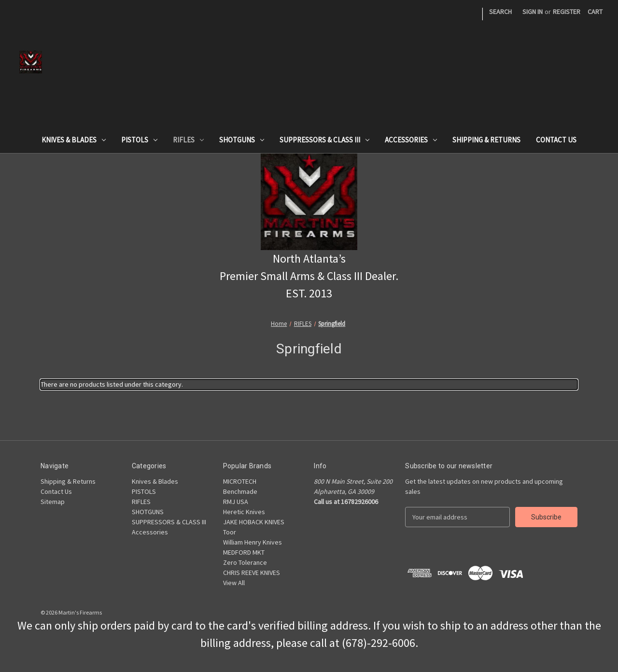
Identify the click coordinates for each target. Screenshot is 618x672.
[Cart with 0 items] (595, 12)
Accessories (411, 140)
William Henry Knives (253, 542)
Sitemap (53, 502)
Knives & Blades (74, 140)
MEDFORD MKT (244, 552)
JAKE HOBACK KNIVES (254, 522)
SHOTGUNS (242, 140)
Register (567, 12)
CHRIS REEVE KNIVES (252, 573)
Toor (230, 532)
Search (500, 12)
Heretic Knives (244, 512)
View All (234, 583)
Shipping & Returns (486, 140)
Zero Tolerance (245, 562)
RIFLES (188, 140)
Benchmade (240, 491)
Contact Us (556, 140)
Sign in (533, 12)
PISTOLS (139, 140)
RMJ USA (236, 502)
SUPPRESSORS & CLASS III (324, 140)
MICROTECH (240, 481)
